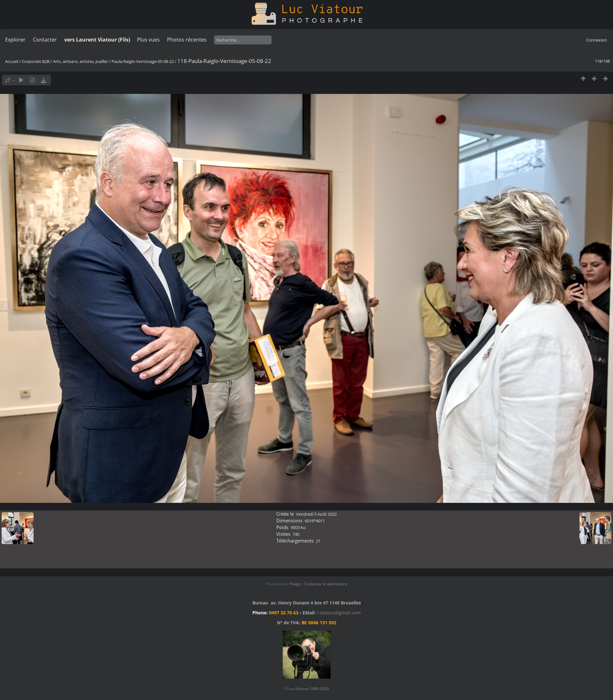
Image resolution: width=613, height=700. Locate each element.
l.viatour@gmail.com (339, 613)
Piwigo (295, 584)
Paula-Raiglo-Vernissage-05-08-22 (143, 61)
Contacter (45, 40)
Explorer (15, 40)
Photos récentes (187, 40)
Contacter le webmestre (326, 584)
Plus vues (148, 40)
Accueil (12, 61)
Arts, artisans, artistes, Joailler (80, 61)
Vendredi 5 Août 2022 (316, 514)
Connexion (597, 40)
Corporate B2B (36, 61)
